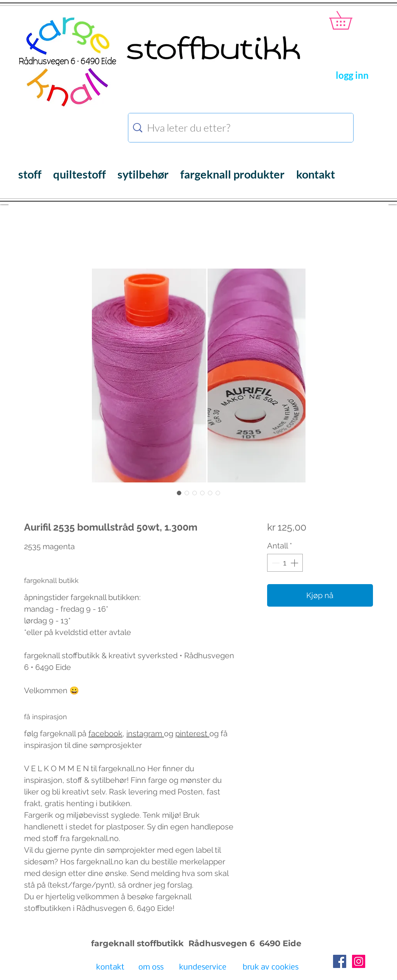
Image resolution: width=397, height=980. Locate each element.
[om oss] (151, 968)
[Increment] (295, 563)
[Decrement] (275, 563)
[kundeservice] (203, 968)
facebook (105, 734)
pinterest (192, 734)
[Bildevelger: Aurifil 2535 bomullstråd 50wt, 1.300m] (179, 493)
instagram (145, 734)
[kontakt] (110, 968)
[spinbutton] (285, 563)
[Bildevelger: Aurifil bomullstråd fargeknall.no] (187, 493)
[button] (350, 20)
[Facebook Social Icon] (340, 961)
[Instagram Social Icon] (359, 961)
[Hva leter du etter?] (242, 128)
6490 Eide (279, 943)
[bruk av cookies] (271, 968)
